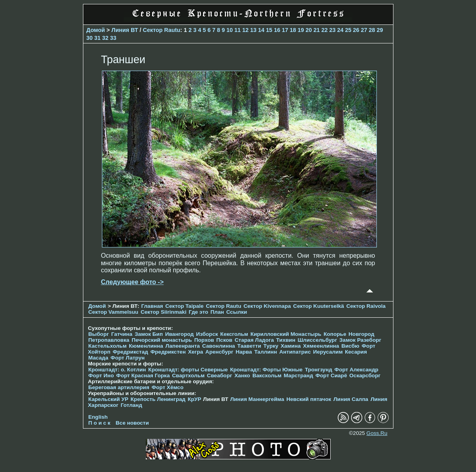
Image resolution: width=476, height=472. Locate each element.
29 (380, 30)
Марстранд (298, 376)
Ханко (242, 376)
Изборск (207, 334)
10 (230, 30)
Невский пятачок (309, 399)
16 (277, 30)
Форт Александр (357, 370)
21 (316, 30)
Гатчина (122, 334)
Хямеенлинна (321, 346)
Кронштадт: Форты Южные (266, 370)
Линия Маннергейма (257, 399)
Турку (271, 346)
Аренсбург (219, 352)
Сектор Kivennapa (267, 306)
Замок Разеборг (360, 340)
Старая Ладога (254, 340)
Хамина (291, 346)
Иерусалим (328, 352)
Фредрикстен (168, 352)
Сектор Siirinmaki (164, 312)
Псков (225, 340)
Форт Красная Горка (143, 376)
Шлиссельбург (317, 340)
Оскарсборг (365, 376)
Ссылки (237, 312)
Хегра (196, 352)
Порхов (204, 340)
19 (301, 30)
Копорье (335, 334)
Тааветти (249, 346)
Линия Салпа (351, 399)
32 (105, 38)
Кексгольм (234, 334)
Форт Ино (101, 376)
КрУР (194, 399)
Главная (152, 306)
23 (332, 30)
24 (341, 30)
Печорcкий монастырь (162, 340)
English (98, 417)
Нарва (244, 352)
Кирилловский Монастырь (286, 334)
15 (269, 30)
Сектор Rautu (162, 30)
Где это (198, 312)
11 (237, 30)
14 (261, 30)
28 (372, 30)
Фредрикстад (130, 352)
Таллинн (266, 352)
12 (245, 30)
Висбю (350, 346)
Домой (96, 30)
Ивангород (180, 334)
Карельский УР (108, 399)
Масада (99, 358)
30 (90, 38)
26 (356, 30)
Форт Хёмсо (168, 387)
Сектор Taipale (184, 306)
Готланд (131, 405)
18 (293, 30)
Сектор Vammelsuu (114, 312)
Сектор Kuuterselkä (319, 306)
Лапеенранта (183, 346)
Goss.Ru (377, 433)
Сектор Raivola (366, 306)
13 (253, 30)
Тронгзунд (319, 370)
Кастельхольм (108, 346)
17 (285, 30)
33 (113, 38)
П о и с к (100, 423)
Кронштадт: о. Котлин (117, 370)
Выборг (99, 334)
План (217, 312)
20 (309, 30)
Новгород (361, 334)
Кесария (356, 352)
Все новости (132, 423)
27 (364, 30)
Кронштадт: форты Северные (188, 370)
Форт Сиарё (331, 376)
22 (324, 30)
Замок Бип (149, 334)
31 (98, 38)
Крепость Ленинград (158, 399)
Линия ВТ (125, 30)
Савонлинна (219, 346)
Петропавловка (109, 340)
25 (348, 30)
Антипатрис (295, 352)
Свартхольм (188, 376)
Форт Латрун (128, 358)
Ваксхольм (267, 376)
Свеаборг (220, 376)
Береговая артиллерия (119, 387)
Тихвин (286, 340)
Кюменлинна (146, 346)
